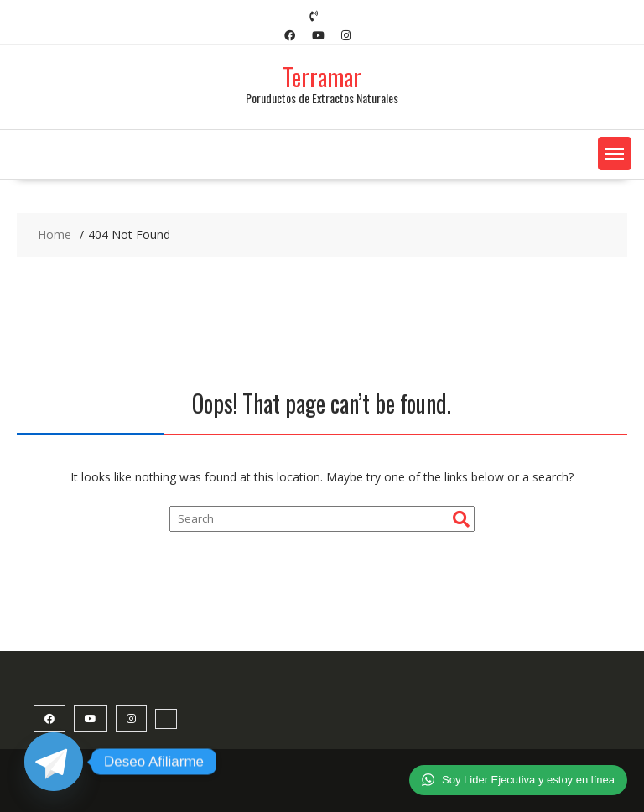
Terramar (322, 77)
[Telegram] (54, 762)
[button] (615, 154)
